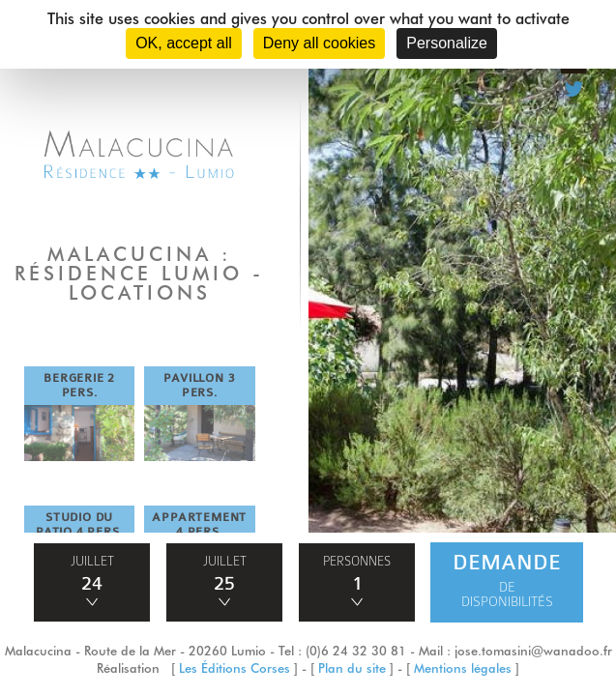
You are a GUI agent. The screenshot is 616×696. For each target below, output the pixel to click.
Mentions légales (463, 668)
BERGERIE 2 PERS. (79, 385)
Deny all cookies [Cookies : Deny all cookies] (320, 43)
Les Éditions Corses (235, 668)
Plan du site (352, 668)
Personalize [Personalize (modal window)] (447, 43)
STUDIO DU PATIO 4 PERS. (79, 524)
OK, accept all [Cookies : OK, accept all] (184, 43)
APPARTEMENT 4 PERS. (199, 524)
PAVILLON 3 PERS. (199, 385)
